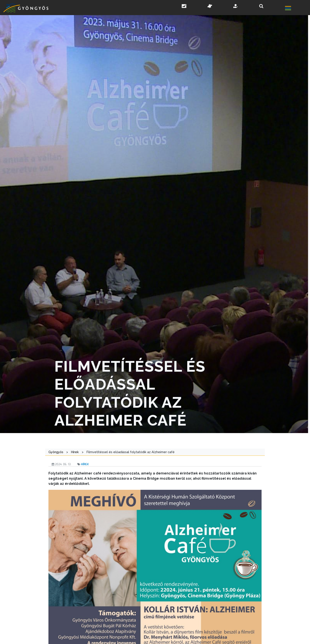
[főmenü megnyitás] (297, 9)
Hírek (85, 464)
